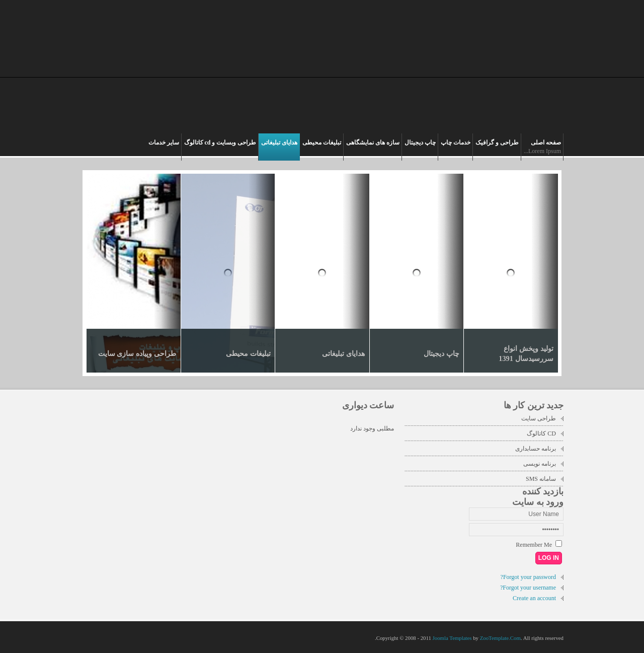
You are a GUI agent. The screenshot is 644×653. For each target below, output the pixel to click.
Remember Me (534, 545)
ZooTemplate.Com (500, 638)
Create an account (534, 598)
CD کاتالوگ (541, 433)
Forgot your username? (528, 588)
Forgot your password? (528, 577)
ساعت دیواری (368, 405)
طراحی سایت (539, 418)
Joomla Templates (452, 638)
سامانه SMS (541, 479)
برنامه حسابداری (536, 449)
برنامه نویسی (540, 464)
